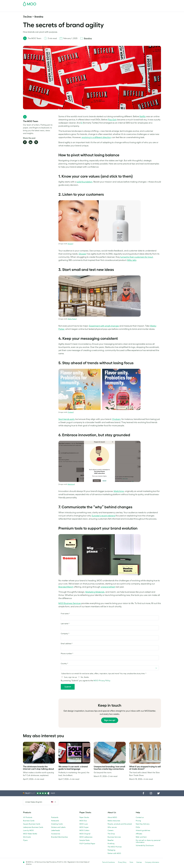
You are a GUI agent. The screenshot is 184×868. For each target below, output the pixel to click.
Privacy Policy (122, 862)
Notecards (55, 821)
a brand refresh (108, 587)
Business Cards (29, 10)
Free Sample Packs (112, 3)
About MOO (112, 817)
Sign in (132, 3)
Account (124, 3)
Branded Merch (66, 587)
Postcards (42, 10)
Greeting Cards (57, 824)
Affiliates (139, 834)
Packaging (111, 850)
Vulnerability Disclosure (145, 845)
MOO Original (85, 834)
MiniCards (27, 837)
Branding (39, 17)
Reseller (111, 840)
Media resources (114, 821)
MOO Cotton (84, 830)
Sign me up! (110, 720)
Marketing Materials (73, 10)
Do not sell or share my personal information (148, 841)
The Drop (27, 17)
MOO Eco (83, 821)
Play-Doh (112, 120)
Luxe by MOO (28, 830)
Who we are (112, 827)
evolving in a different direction (96, 137)
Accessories (56, 834)
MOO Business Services (70, 603)
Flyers (25, 840)
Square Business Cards (32, 824)
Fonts (131, 862)
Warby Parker (72, 319)
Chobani (70, 412)
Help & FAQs (151, 10)
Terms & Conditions (108, 862)
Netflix (143, 116)
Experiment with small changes (104, 326)
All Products (28, 817)
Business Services (121, 10)
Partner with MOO (114, 853)
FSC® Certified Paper (87, 844)
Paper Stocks (84, 817)
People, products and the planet (120, 824)
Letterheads (56, 830)
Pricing (138, 821)
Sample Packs (84, 840)
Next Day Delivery (143, 824)
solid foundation (85, 182)
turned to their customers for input (137, 257)
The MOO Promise (115, 847)
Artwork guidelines (143, 830)
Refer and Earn (141, 837)
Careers (110, 830)
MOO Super (84, 827)
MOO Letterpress (86, 837)
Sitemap (139, 862)
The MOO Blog (137, 10)
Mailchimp (71, 484)
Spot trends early (66, 419)
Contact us (140, 817)
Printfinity (111, 844)
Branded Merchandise (59, 837)
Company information (152, 862)
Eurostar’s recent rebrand (104, 516)
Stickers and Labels (58, 827)
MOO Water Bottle (30, 834)
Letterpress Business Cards (33, 827)
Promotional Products (103, 10)
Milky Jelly (132, 260)
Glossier (70, 244)
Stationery (88, 10)
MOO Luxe (84, 824)
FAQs (138, 827)
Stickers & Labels (56, 10)
